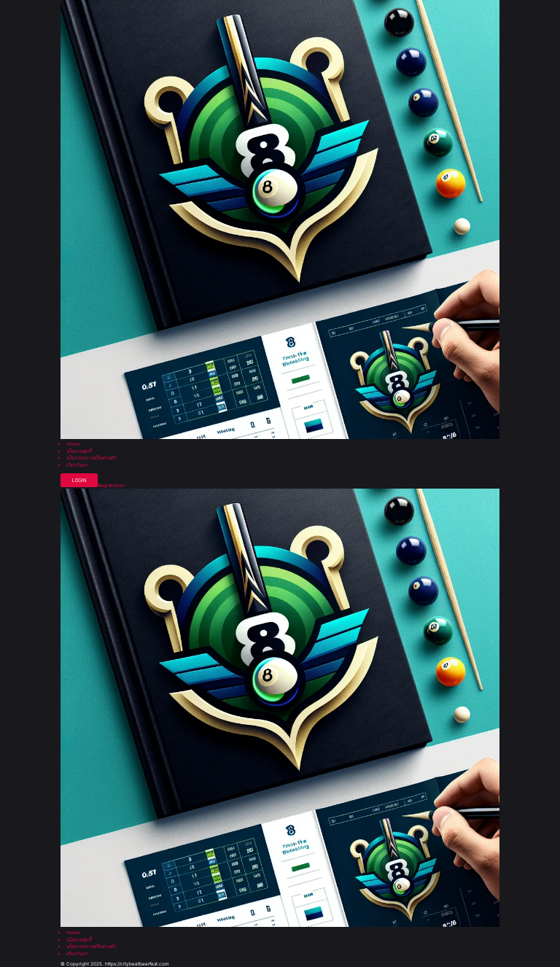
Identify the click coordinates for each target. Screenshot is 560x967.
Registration (111, 486)
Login (79, 480)
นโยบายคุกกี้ (79, 451)
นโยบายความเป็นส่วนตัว (92, 458)
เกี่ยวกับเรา (78, 465)
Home (73, 444)
